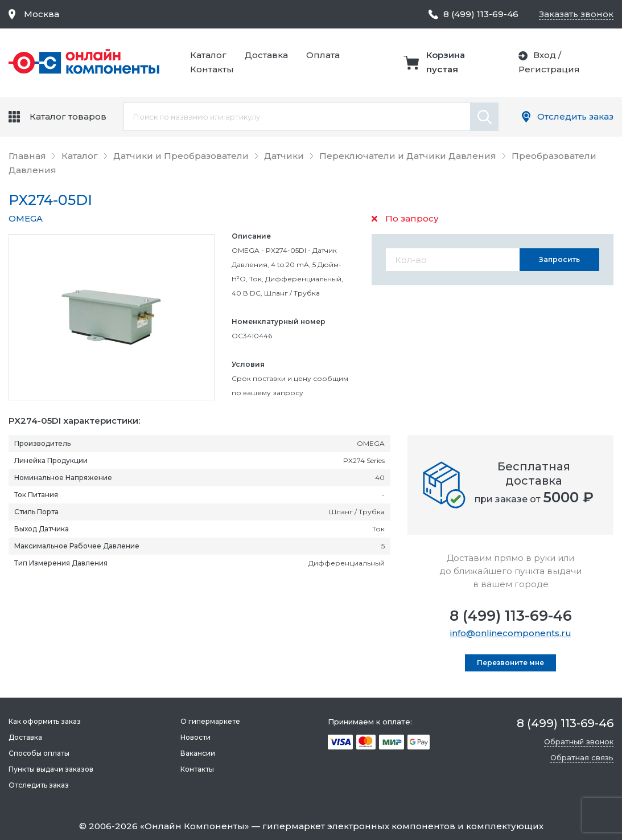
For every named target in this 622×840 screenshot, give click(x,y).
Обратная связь (582, 757)
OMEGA (26, 218)
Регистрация (549, 69)
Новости (195, 737)
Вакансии (198, 753)
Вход (545, 55)
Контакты (212, 69)
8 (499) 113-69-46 (511, 616)
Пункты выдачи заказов (51, 769)
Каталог (208, 55)
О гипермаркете (210, 721)
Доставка (266, 55)
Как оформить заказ (45, 721)
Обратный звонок (579, 741)
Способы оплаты (39, 753)
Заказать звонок (576, 14)
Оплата (323, 55)
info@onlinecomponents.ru (511, 633)
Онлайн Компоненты (195, 826)
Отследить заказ (575, 116)
